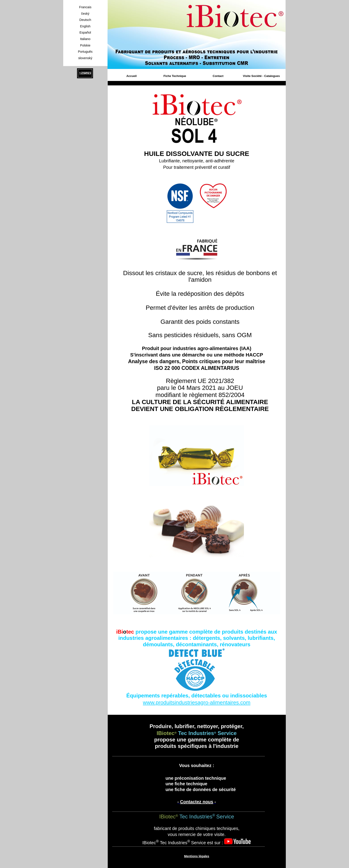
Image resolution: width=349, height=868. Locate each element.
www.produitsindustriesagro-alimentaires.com (197, 702)
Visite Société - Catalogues (261, 76)
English (85, 26)
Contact (218, 76)
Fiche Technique (175, 76)
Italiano (85, 39)
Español (85, 32)
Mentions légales (197, 856)
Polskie (85, 45)
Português (85, 52)
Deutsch (85, 20)
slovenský (85, 58)
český (85, 14)
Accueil (132, 76)
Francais (85, 7)
